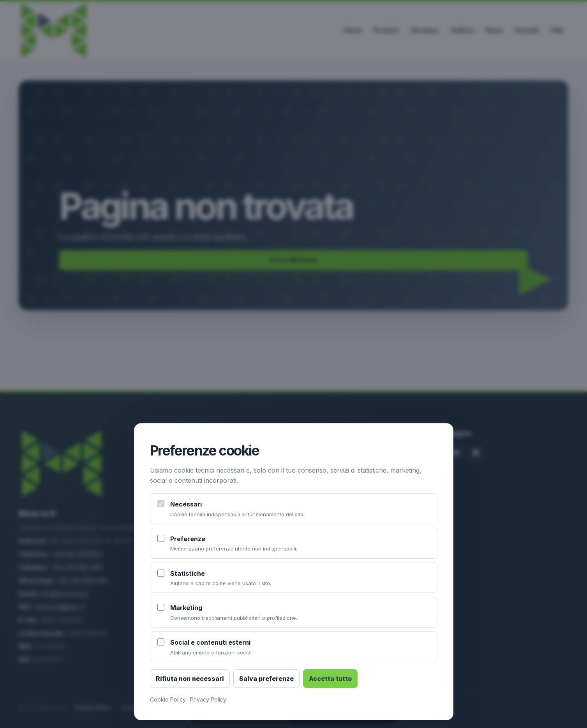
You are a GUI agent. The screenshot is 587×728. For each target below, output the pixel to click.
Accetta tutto (330, 679)
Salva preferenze (266, 679)
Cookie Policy (168, 699)
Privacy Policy (208, 699)
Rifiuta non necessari (190, 679)
